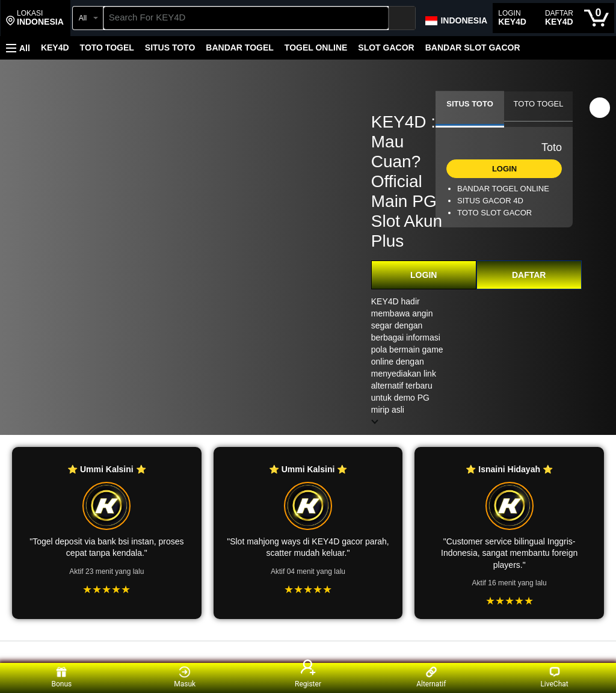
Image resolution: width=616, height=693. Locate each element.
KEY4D (55, 48)
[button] (35, 18)
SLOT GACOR (386, 48)
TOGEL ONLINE (316, 48)
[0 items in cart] (596, 18)
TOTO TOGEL (107, 48)
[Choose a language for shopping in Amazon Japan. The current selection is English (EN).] (456, 18)
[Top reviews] (308, 652)
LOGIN (423, 275)
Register (308, 677)
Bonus (62, 677)
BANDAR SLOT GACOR (473, 48)
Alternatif (431, 677)
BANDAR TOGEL (240, 48)
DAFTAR (529, 275)
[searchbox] (246, 18)
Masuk (185, 677)
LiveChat (554, 677)
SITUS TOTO (170, 48)
